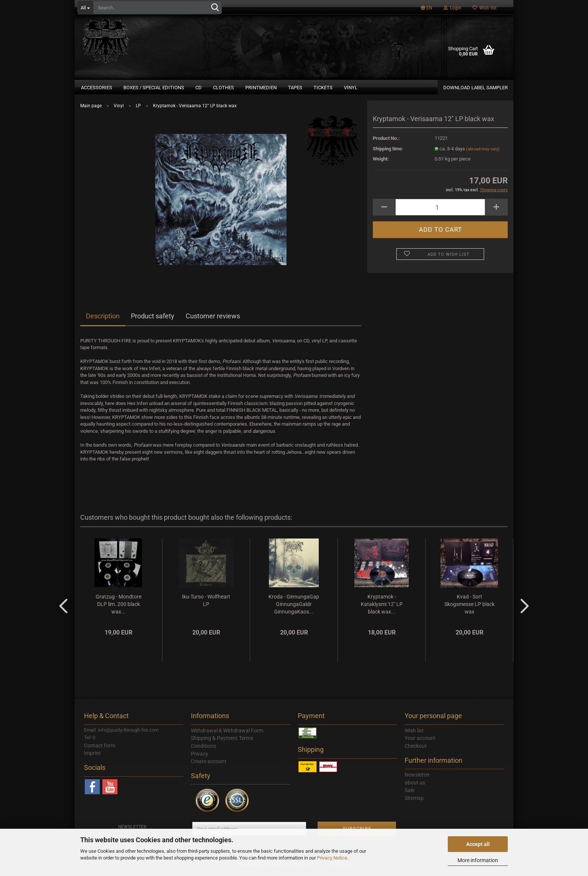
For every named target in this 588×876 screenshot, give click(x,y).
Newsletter (417, 779)
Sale (409, 795)
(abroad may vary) (483, 154)
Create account (209, 766)
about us (415, 787)
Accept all (478, 844)
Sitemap (414, 802)
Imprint (92, 757)
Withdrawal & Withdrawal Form (227, 735)
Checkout (416, 750)
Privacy (199, 758)
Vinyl (351, 88)
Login (452, 8)
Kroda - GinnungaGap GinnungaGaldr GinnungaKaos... (294, 609)
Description (103, 320)
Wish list (484, 8)
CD (199, 88)
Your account (420, 742)
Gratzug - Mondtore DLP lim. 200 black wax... (118, 609)
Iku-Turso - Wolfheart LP (206, 605)
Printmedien (261, 88)
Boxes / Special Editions (154, 88)
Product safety (153, 320)
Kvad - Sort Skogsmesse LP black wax (469, 609)
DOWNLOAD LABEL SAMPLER (475, 88)
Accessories (97, 88)
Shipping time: (388, 153)
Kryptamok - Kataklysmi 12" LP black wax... (382, 609)
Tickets (323, 88)
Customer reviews (213, 320)
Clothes (223, 88)
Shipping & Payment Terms (222, 742)
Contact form (100, 750)
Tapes (295, 88)
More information (478, 860)
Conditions (203, 750)
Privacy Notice (332, 858)
